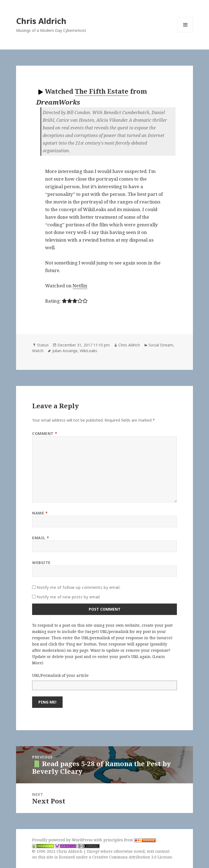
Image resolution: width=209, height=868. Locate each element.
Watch (38, 351)
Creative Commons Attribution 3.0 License (132, 857)
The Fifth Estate (102, 91)
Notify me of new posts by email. (69, 597)
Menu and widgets (185, 32)
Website (41, 563)
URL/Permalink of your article (60, 675)
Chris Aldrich (41, 21)
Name (40, 513)
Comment (45, 433)
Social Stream (161, 345)
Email (41, 538)
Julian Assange (65, 351)
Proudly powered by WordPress (63, 840)
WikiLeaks (88, 351)
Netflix (80, 286)
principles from (130, 840)
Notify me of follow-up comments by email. (79, 587)
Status (43, 345)
